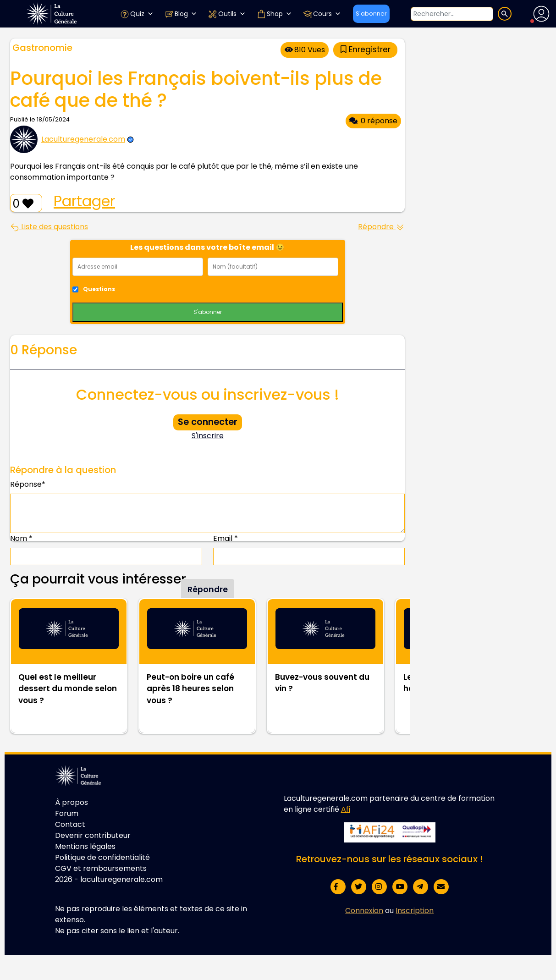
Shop (274, 14)
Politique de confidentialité (102, 857)
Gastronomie (42, 48)
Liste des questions (49, 227)
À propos (72, 802)
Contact (70, 824)
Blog (181, 14)
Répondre (381, 227)
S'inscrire (208, 436)
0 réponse (373, 121)
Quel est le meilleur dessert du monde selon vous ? (68, 689)
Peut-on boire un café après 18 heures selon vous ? (190, 689)
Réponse (28, 484)
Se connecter (208, 422)
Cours (322, 14)
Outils (227, 14)
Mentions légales (85, 846)
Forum (67, 813)
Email (226, 538)
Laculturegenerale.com (83, 139)
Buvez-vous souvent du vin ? (322, 683)
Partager (84, 201)
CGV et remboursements (101, 868)
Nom (21, 538)
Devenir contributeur (93, 835)
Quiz (137, 14)
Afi (346, 809)
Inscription (415, 911)
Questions (99, 289)
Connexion (364, 911)
